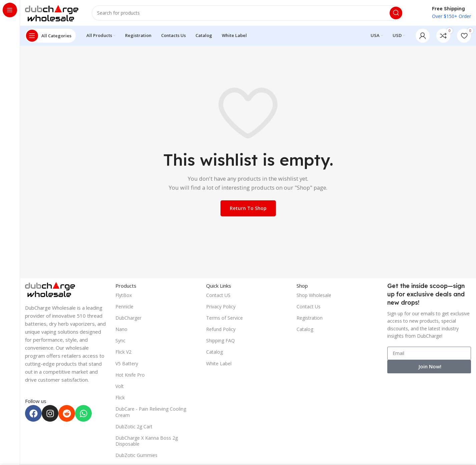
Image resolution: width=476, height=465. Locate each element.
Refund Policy (221, 330)
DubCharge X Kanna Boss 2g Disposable (147, 442)
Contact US (218, 296)
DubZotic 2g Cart (134, 427)
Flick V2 (123, 353)
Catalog (214, 353)
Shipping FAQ (220, 341)
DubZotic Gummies (136, 456)
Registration (310, 319)
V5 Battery (127, 364)
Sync (120, 341)
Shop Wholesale (314, 296)
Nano (121, 330)
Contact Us (309, 307)
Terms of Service (224, 319)
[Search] (248, 13)
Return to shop (248, 209)
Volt (120, 387)
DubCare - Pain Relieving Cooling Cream (151, 413)
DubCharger (128, 319)
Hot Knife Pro (130, 376)
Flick (120, 398)
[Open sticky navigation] (50, 37)
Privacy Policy (221, 307)
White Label (219, 364)
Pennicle (124, 307)
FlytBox (124, 296)
